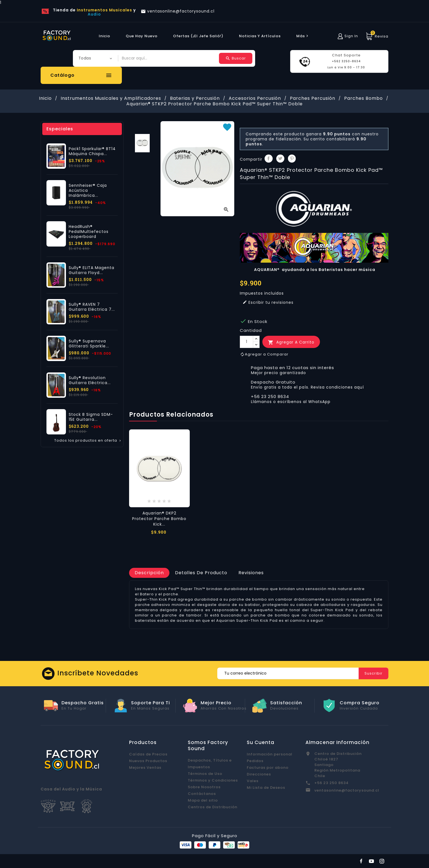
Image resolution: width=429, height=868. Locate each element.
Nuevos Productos (148, 761)
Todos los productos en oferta (88, 441)
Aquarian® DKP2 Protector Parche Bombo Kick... (159, 519)
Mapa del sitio (203, 800)
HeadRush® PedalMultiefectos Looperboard (89, 232)
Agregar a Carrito (291, 342)
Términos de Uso (205, 774)
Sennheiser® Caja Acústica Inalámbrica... (88, 190)
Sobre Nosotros (204, 787)
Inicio (104, 36)
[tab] (149, 573)
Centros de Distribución (213, 807)
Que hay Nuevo (142, 36)
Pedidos (255, 761)
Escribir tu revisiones (268, 302)
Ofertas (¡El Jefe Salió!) (198, 36)
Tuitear (280, 159)
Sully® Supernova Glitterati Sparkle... (89, 344)
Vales (253, 781)
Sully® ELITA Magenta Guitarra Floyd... (92, 270)
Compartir (269, 159)
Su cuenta (261, 742)
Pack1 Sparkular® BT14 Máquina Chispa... (92, 151)
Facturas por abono (268, 768)
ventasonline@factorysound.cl (347, 790)
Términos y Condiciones (213, 780)
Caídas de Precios (148, 754)
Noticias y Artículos (260, 36)
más (303, 36)
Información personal (270, 754)
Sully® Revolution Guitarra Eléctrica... (90, 380)
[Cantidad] (246, 342)
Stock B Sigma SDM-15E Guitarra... (91, 417)
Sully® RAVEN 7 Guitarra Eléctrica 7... (92, 307)
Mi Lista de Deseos (266, 788)
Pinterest (292, 159)
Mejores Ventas (145, 768)
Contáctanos (202, 794)
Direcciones (259, 774)
